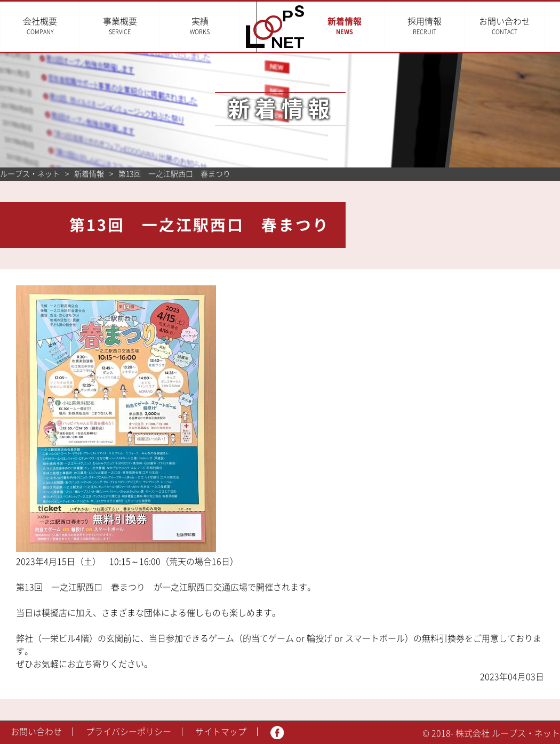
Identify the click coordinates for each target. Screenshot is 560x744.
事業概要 (120, 26)
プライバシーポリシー (129, 732)
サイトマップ (221, 732)
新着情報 (360, 26)
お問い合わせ (520, 26)
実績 (200, 26)
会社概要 (40, 26)
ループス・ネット (30, 174)
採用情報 (440, 26)
